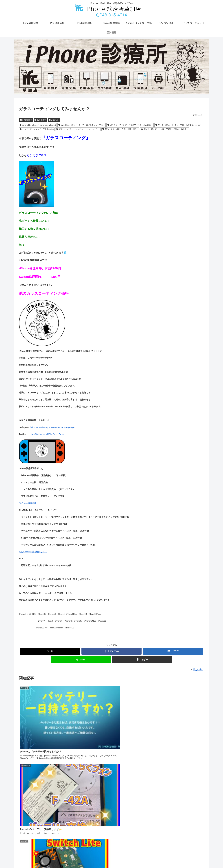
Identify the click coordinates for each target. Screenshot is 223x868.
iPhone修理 (26, 120)
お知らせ (54, 120)
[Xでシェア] (50, 651)
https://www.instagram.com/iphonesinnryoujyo (52, 427)
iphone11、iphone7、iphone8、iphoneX (38, 125)
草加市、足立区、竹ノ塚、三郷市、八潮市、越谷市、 (165, 129)
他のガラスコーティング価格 (44, 293)
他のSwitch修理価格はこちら (33, 552)
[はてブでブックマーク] (173, 651)
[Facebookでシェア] (112, 651)
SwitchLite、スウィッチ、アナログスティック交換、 (82, 125)
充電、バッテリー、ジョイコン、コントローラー (78, 129)
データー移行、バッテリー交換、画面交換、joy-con (178, 125)
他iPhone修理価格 (28, 503)
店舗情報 (194, 859)
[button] (142, 660)
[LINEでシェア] (81, 660)
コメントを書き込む (112, 828)
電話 (204, 859)
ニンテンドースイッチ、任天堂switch (37, 129)
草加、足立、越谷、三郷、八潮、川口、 (120, 129)
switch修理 (40, 120)
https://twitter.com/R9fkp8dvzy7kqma (48, 434)
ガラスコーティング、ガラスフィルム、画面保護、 (130, 125)
